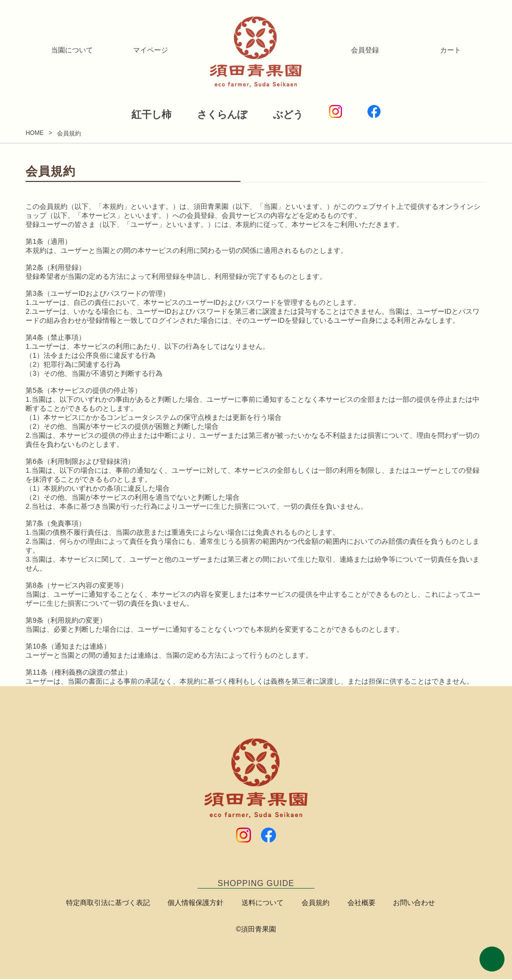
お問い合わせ (402, 904)
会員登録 (365, 50)
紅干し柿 (126, 114)
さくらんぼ (214, 114)
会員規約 (313, 904)
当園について (72, 50)
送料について (265, 904)
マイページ (150, 50)
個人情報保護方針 (203, 904)
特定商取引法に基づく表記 (120, 904)
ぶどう (296, 114)
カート (450, 50)
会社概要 (354, 904)
